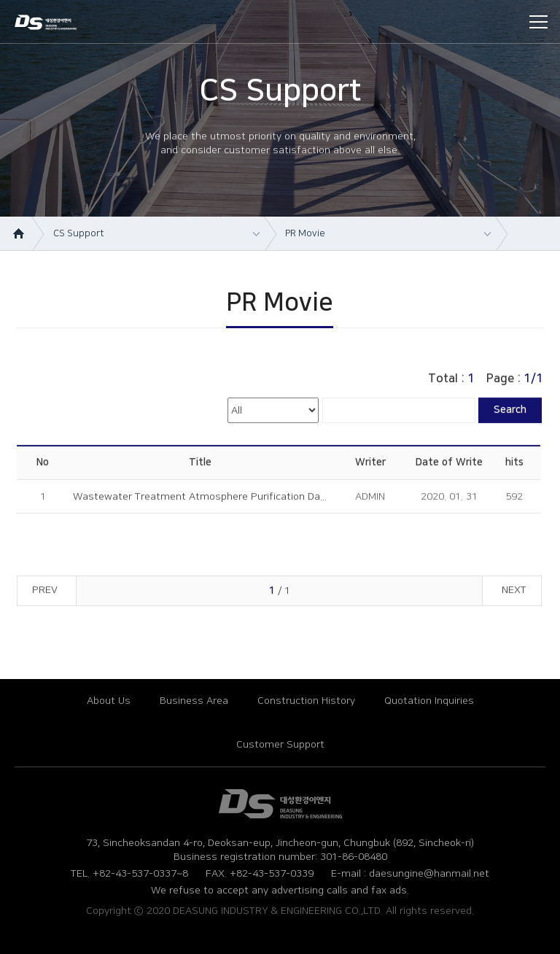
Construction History (306, 701)
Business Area (194, 701)
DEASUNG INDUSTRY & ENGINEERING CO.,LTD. (57, 23)
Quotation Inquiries (429, 701)
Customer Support (280, 745)
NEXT (514, 593)
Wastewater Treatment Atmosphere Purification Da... (200, 500)
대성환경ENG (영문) (280, 804)
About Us (109, 701)
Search (510, 413)
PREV (45, 593)
